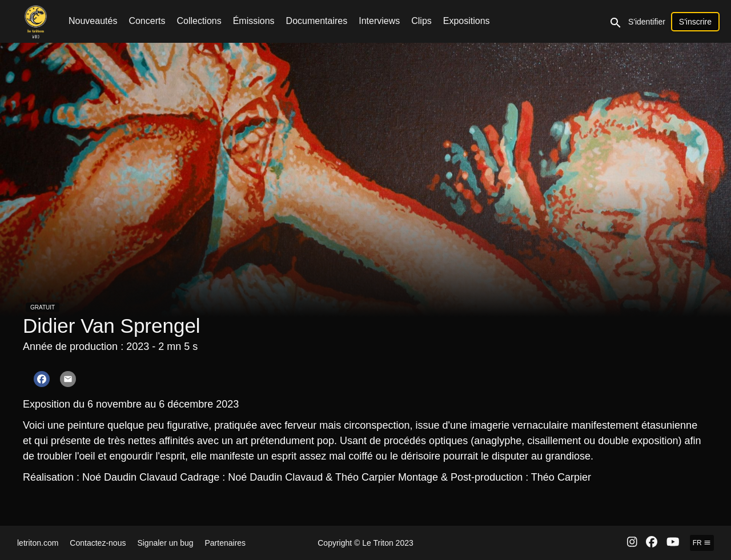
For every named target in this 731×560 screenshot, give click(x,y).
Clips (421, 21)
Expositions (467, 21)
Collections (199, 21)
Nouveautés (93, 21)
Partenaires (226, 543)
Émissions (254, 21)
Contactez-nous (98, 543)
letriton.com (38, 543)
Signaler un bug (165, 543)
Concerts (147, 21)
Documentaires (317, 21)
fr (702, 543)
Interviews (379, 21)
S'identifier (647, 22)
